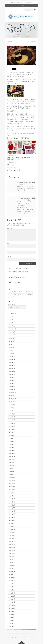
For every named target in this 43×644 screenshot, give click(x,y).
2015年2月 (12, 599)
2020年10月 (12, 399)
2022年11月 (12, 326)
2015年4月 (12, 593)
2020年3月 (12, 414)
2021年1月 (12, 390)
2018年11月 (12, 462)
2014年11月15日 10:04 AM (22, 207)
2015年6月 (12, 587)
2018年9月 (12, 469)
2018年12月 (12, 459)
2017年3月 (12, 523)
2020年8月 (12, 405)
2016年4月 (12, 557)
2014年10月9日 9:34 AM (21, 184)
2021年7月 (12, 371)
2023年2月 (12, 317)
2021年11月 (12, 359)
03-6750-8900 (29, 3)
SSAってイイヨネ (15, 282)
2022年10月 (12, 329)
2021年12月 (12, 356)
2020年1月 (12, 420)
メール (21, 250)
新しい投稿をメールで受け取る (18, 272)
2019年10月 (12, 429)
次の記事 (34, 42)
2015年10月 (12, 575)
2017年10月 (12, 502)
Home (20, 34)
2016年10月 (12, 538)
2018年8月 (12, 472)
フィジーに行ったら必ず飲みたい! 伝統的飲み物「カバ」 (22, 36)
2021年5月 (12, 378)
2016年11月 (12, 535)
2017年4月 (12, 520)
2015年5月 (12, 590)
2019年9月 (12, 432)
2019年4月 (12, 447)
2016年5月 (12, 553)
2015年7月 (12, 584)
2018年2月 (12, 490)
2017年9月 (12, 505)
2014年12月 (12, 605)
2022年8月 (12, 335)
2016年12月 (12, 532)
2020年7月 (12, 408)
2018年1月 (12, 493)
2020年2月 (12, 417)
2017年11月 (12, 499)
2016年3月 (12, 560)
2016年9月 (12, 541)
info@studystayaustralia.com (18, 3)
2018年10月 (12, 465)
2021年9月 (12, 365)
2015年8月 (12, 581)
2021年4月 (12, 381)
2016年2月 (12, 563)
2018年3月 (12, 487)
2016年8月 (12, 544)
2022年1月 (12, 353)
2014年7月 (12, 620)
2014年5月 (12, 626)
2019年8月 (12, 435)
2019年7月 (12, 438)
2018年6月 (12, 478)
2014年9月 (12, 614)
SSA (24, 34)
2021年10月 (12, 362)
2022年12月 (12, 323)
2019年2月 (12, 453)
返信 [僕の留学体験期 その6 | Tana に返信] (33, 182)
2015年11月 (12, 572)
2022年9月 (12, 332)
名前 (21, 243)
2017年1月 (12, 529)
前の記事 (10, 42)
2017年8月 (12, 508)
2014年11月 (12, 608)
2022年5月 (12, 344)
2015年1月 (12, 602)
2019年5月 (12, 444)
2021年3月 (12, 384)
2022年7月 (12, 338)
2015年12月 (12, 569)
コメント (10, 228)
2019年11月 (12, 426)
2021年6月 (12, 374)
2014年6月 (12, 623)
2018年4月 (12, 484)
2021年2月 (12, 387)
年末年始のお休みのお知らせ (15, 170)
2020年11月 (12, 396)
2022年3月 (12, 350)
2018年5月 (12, 481)
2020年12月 (12, 393)
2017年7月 (12, 511)
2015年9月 (12, 578)
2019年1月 (12, 456)
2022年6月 (12, 341)
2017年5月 (12, 517)
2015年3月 (12, 596)
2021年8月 (12, 368)
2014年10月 (12, 611)
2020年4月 (12, 411)
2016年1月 (12, 566)
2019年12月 (12, 423)
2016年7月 (12, 547)
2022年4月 (12, 347)
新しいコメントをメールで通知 (18, 268)
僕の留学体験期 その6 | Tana (24, 182)
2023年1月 (12, 320)
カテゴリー (11, 304)
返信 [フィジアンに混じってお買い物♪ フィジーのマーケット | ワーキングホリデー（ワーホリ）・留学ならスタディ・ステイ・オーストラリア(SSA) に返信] (33, 198)
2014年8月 (12, 617)
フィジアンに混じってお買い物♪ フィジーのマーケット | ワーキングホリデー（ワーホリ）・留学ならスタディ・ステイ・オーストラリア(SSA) (25, 202)
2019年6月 (12, 441)
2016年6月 (12, 550)
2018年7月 (12, 475)
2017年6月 (12, 514)
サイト (9, 256)
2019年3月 (12, 450)
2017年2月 (12, 526)
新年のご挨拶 (11, 165)
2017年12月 (12, 496)
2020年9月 (12, 402)
